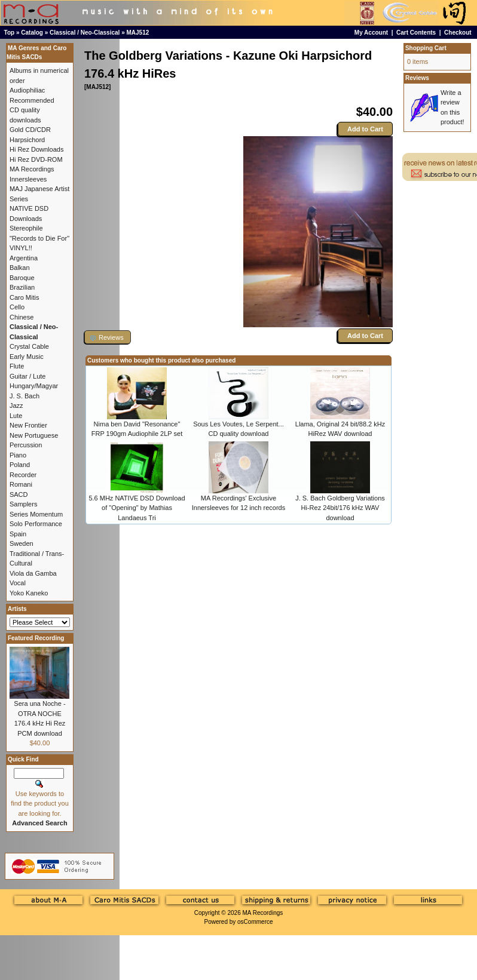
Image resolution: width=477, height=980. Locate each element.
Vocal (18, 583)
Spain (18, 534)
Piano (18, 455)
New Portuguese (34, 435)
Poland (20, 465)
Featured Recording (36, 638)
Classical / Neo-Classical (85, 33)
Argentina (24, 258)
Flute (17, 366)
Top (10, 33)
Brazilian (22, 287)
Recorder (23, 475)
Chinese (22, 317)
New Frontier (28, 425)
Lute (16, 416)
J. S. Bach (25, 396)
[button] (108, 337)
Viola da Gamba (33, 573)
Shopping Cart (426, 48)
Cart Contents (416, 33)
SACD (19, 494)
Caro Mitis (25, 297)
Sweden (22, 543)
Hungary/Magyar (34, 386)
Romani (21, 484)
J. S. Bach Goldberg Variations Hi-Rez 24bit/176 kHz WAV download (340, 508)
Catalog (32, 33)
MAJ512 (138, 33)
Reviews (417, 78)
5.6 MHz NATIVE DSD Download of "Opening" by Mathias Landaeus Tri (137, 508)
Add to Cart (365, 129)
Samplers (23, 504)
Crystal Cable (29, 346)
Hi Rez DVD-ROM (36, 159)
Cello (17, 307)
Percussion (26, 445)
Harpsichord (27, 140)
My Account (371, 33)
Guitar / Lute (28, 376)
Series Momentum (36, 514)
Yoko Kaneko (29, 593)
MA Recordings (262, 913)
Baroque (22, 278)
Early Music (27, 357)
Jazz (16, 405)
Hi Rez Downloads (36, 149)
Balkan (20, 268)
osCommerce (255, 922)
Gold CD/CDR (30, 130)
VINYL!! (21, 248)
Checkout (458, 33)
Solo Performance (36, 524)
